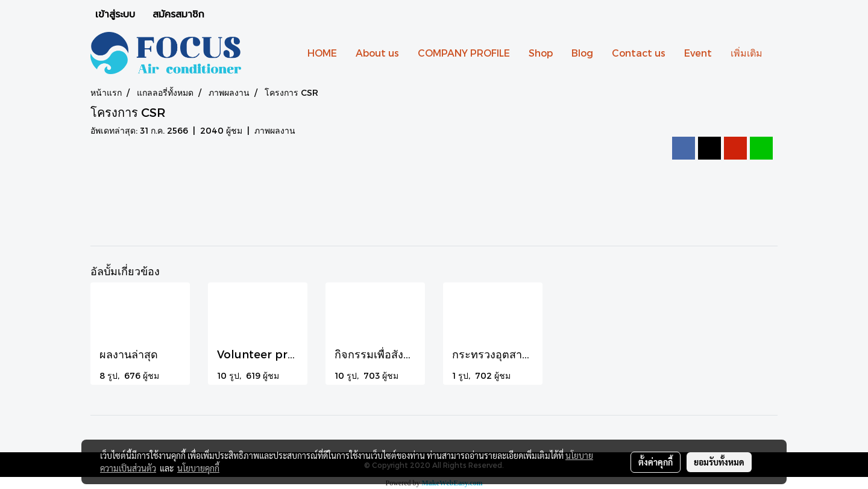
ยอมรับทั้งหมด (719, 462)
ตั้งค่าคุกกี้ (656, 462)
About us (377, 53)
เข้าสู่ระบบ (115, 14)
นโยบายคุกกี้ (198, 468)
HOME (322, 53)
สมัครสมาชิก (178, 14)
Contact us (639, 53)
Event (698, 53)
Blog (582, 53)
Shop (541, 53)
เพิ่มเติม (747, 53)
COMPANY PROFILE (464, 53)
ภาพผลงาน (275, 130)
